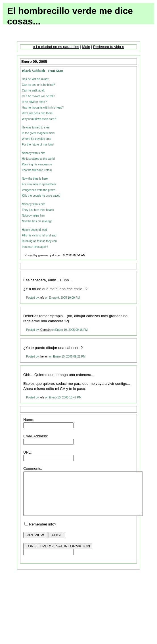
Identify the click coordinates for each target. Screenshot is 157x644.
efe (42, 298)
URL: (28, 452)
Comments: (33, 469)
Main (86, 47)
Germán (45, 330)
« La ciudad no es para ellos (56, 47)
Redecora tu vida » (109, 47)
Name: (29, 420)
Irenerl (44, 357)
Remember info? (43, 533)
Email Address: (36, 436)
